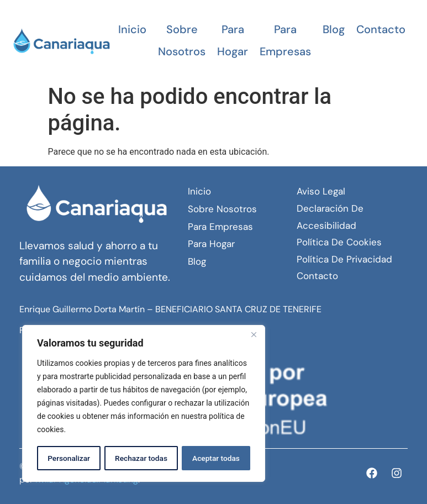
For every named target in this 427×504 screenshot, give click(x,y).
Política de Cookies (339, 242)
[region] (144, 404)
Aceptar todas (217, 458)
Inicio (132, 29)
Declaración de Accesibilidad (330, 217)
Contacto (381, 29)
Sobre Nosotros (182, 40)
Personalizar (68, 458)
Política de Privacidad (344, 259)
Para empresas (285, 40)
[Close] (254, 335)
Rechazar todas (141, 458)
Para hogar (233, 40)
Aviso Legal (321, 191)
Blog (334, 29)
